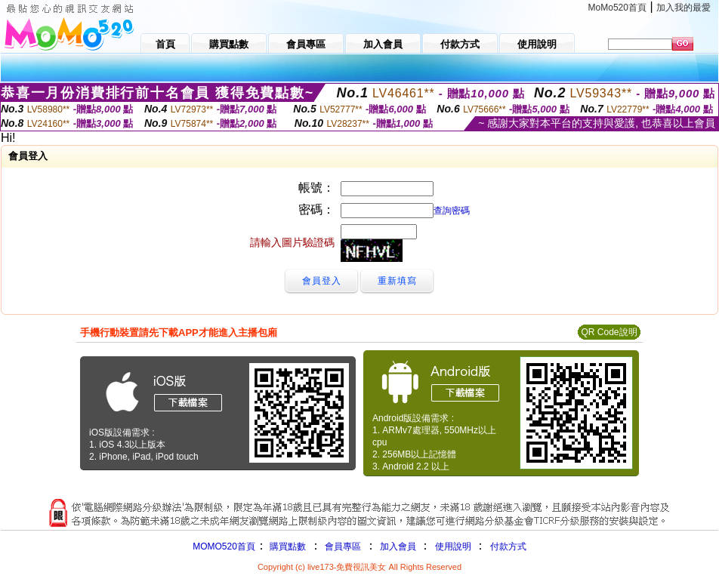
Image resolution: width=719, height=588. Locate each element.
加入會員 (398, 546)
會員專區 (343, 546)
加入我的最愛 (684, 8)
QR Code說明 (609, 332)
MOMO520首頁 (224, 546)
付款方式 (508, 546)
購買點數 (287, 546)
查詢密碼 (452, 211)
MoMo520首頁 (617, 8)
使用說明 (453, 546)
